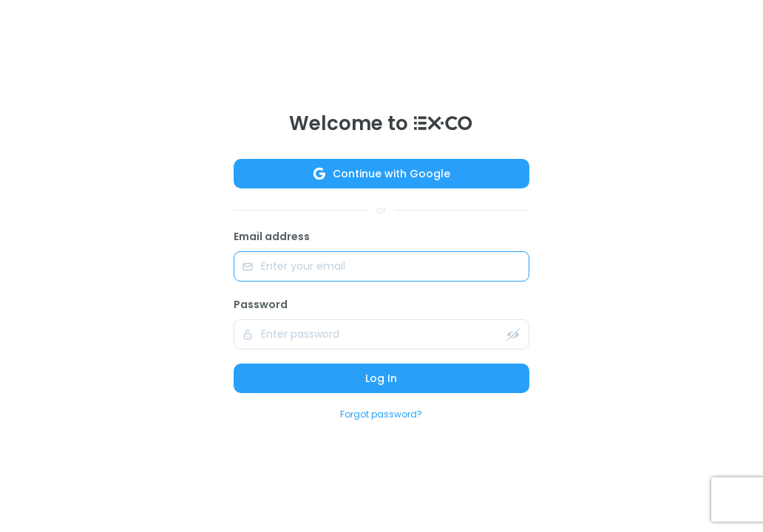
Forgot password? (381, 414)
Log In (381, 378)
